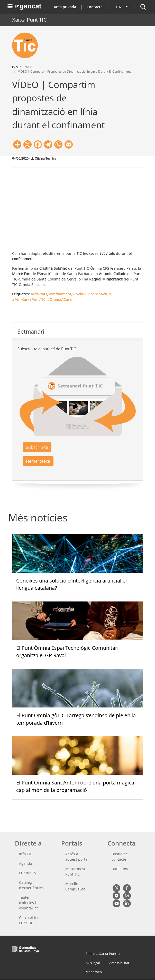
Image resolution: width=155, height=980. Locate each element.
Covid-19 (81, 294)
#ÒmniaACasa (60, 299)
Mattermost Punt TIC (75, 871)
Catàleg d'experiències (31, 885)
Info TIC (26, 854)
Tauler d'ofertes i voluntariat (28, 903)
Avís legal (93, 963)
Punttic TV (28, 873)
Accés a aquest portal (77, 857)
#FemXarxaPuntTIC (29, 299)
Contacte (95, 7)
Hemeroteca (38, 461)
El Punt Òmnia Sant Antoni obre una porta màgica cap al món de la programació (75, 786)
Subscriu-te (37, 447)
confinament (60, 294)
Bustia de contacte (120, 857)
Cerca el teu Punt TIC (29, 920)
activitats (39, 294)
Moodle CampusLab (75, 886)
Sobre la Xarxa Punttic (103, 954)
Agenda (26, 863)
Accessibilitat (119, 963)
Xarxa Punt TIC (29, 20)
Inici (15, 67)
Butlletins (120, 869)
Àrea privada (65, 7)
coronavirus (101, 294)
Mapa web (94, 972)
